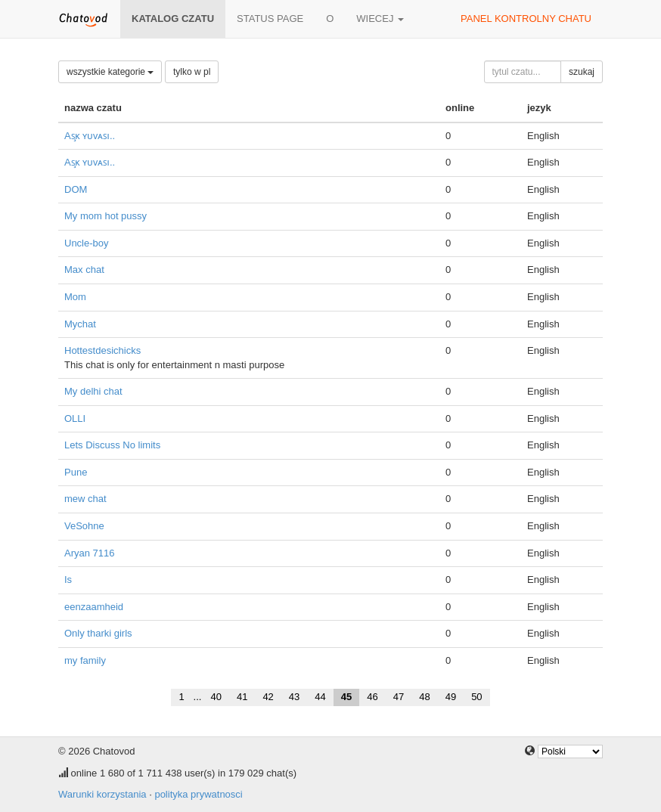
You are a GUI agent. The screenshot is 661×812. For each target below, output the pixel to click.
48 (424, 697)
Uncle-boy (87, 243)
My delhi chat (93, 391)
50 (476, 697)
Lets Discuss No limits (112, 445)
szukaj (582, 72)
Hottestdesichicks (102, 350)
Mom (75, 297)
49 (451, 697)
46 (372, 697)
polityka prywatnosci (198, 794)
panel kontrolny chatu (526, 19)
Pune (76, 472)
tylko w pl (192, 72)
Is (68, 580)
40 (216, 697)
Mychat (80, 324)
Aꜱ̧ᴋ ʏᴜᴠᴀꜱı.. (90, 136)
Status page (270, 19)
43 (294, 697)
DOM (76, 189)
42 (268, 697)
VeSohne (84, 526)
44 (320, 697)
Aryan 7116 (90, 553)
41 (242, 697)
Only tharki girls (98, 633)
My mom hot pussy (106, 216)
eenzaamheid (94, 607)
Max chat (84, 270)
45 (346, 697)
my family (85, 660)
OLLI (75, 418)
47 (399, 697)
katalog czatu (173, 19)
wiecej (380, 19)
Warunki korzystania (102, 794)
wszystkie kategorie (110, 72)
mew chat (85, 499)
